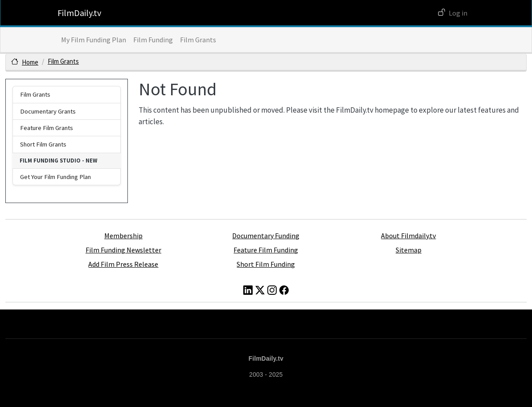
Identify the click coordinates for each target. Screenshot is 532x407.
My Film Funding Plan (94, 40)
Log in (458, 13)
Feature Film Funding (266, 250)
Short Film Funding (266, 264)
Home (30, 62)
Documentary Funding (266, 236)
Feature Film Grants (47, 128)
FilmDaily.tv (79, 13)
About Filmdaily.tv (408, 236)
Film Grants (198, 40)
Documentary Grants (48, 111)
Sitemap (409, 250)
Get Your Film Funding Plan (55, 177)
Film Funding (153, 40)
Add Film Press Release (123, 264)
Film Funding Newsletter (123, 250)
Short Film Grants (43, 144)
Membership (123, 236)
